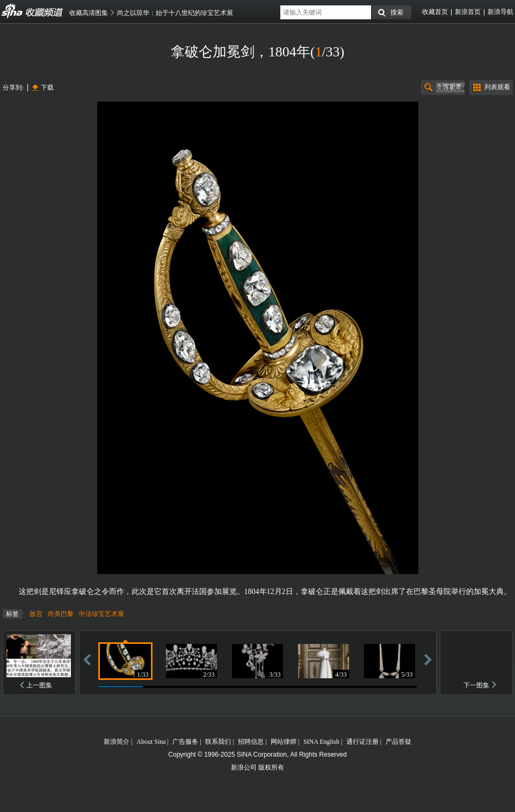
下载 (47, 88)
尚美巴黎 (61, 614)
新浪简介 (117, 742)
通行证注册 (362, 742)
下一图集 (476, 685)
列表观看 (497, 87)
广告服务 (185, 742)
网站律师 (284, 742)
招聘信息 (251, 742)
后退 (87, 659)
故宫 (36, 614)
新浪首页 (468, 12)
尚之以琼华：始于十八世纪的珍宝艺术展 (175, 13)
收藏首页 (435, 12)
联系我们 (218, 742)
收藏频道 (12, 11)
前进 (428, 659)
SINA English (321, 742)
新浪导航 (501, 12)
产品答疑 (398, 742)
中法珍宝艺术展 (101, 614)
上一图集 (39, 685)
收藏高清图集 (89, 13)
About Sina (151, 742)
